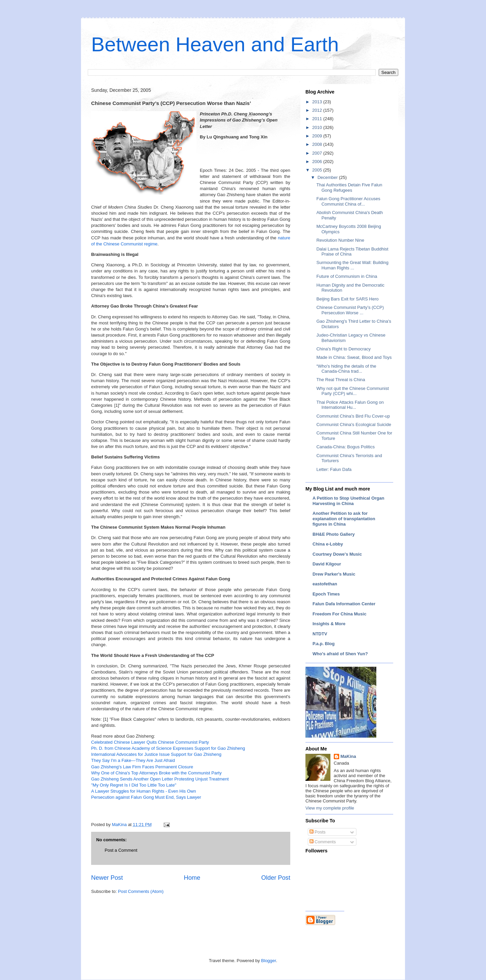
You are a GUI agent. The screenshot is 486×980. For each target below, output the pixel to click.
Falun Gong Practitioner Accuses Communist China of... (348, 201)
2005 (318, 170)
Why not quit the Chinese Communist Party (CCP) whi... (353, 391)
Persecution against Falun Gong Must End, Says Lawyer (146, 797)
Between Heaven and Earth (215, 44)
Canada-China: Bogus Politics (345, 447)
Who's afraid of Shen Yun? (340, 654)
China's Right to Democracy (343, 349)
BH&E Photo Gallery (334, 534)
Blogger (269, 961)
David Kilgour (327, 564)
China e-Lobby (328, 544)
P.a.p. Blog (324, 644)
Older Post (276, 878)
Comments (323, 842)
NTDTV (320, 634)
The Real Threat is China (341, 380)
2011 (318, 119)
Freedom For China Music (340, 614)
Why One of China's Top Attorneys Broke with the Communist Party (156, 773)
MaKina (348, 756)
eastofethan (325, 584)
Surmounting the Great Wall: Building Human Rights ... (352, 265)
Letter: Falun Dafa (334, 469)
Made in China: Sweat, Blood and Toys (354, 357)
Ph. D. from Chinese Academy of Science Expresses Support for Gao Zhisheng (168, 748)
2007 (318, 153)
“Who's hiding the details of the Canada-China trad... (346, 369)
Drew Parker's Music (334, 574)
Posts (318, 832)
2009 (318, 136)
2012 (318, 110)
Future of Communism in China (347, 276)
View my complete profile (330, 808)
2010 (318, 127)
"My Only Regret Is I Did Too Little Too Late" (134, 785)
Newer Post (107, 878)
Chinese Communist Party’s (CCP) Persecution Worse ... (350, 310)
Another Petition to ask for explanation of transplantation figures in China (344, 519)
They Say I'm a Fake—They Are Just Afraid (133, 760)
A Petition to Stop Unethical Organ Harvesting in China (348, 501)
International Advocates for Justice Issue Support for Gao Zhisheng (156, 754)
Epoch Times (326, 594)
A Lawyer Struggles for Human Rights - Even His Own (144, 791)
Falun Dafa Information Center (344, 604)
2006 (318, 162)
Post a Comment (121, 850)
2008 (318, 144)
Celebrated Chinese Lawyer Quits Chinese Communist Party (150, 742)
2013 (318, 102)
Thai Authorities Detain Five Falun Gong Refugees (349, 188)
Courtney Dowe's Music (337, 554)
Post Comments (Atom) (141, 891)
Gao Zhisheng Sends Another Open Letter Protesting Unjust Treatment (160, 779)
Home (192, 878)
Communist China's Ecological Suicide (354, 425)
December (328, 177)
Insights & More (329, 624)
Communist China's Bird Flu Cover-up (353, 416)
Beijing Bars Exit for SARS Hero (347, 299)
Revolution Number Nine (340, 240)
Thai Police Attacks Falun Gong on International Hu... (350, 405)
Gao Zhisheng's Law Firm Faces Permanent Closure (142, 767)
